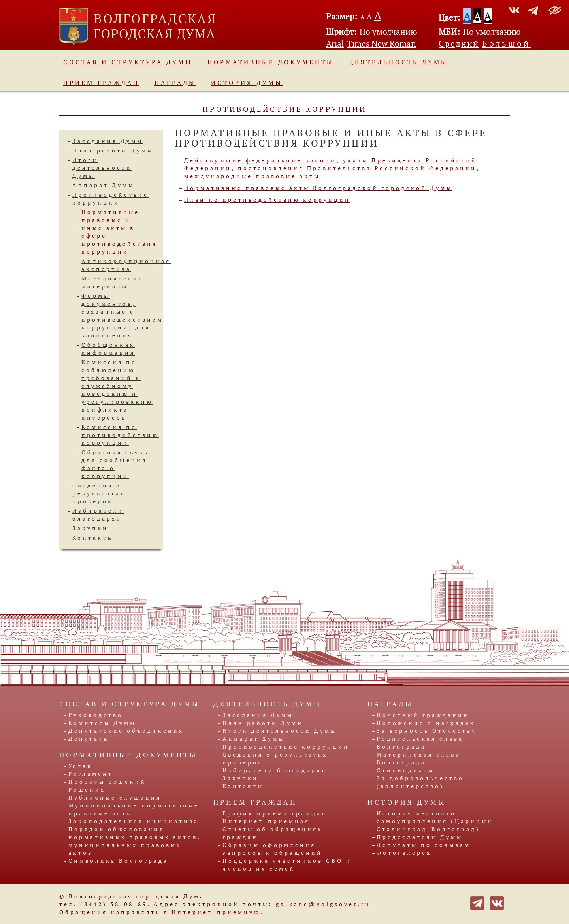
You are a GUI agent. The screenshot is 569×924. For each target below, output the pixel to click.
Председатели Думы (420, 837)
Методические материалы (112, 282)
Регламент (91, 774)
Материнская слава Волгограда (418, 758)
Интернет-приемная (266, 821)
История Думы (247, 83)
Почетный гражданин (423, 715)
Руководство (96, 715)
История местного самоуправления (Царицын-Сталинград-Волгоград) (437, 821)
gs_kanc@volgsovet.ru (323, 904)
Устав (80, 766)
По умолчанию (388, 32)
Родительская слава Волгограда (420, 742)
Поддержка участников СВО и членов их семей (287, 865)
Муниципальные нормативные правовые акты (134, 809)
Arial (335, 43)
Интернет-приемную (216, 912)
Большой (506, 43)
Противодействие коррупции (110, 199)
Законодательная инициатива (134, 821)
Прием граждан (101, 83)
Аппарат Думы (103, 185)
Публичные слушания (115, 797)
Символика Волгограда (118, 861)
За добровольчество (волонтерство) (420, 782)
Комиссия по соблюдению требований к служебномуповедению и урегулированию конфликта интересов (117, 390)
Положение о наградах (426, 723)
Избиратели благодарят (98, 515)
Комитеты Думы (102, 723)
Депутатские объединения (126, 731)
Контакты (93, 537)
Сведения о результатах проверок (99, 493)
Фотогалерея (404, 853)
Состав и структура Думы (128, 62)
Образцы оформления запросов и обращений (272, 849)
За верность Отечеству (427, 731)
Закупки (90, 528)
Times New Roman (381, 43)
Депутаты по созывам (424, 845)
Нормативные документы (271, 62)
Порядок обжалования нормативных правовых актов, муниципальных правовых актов (135, 841)
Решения (87, 789)
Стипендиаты (405, 770)
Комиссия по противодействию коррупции (120, 435)
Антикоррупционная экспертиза (126, 265)
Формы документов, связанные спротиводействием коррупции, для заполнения (122, 315)
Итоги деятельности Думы (102, 168)
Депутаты (89, 739)
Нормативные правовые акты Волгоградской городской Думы (318, 188)
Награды (175, 83)
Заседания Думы (108, 141)
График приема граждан (275, 813)
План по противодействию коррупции (267, 200)
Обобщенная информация (108, 349)
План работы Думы (113, 150)
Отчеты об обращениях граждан (272, 833)
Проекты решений (107, 782)
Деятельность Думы (398, 62)
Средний (459, 43)
